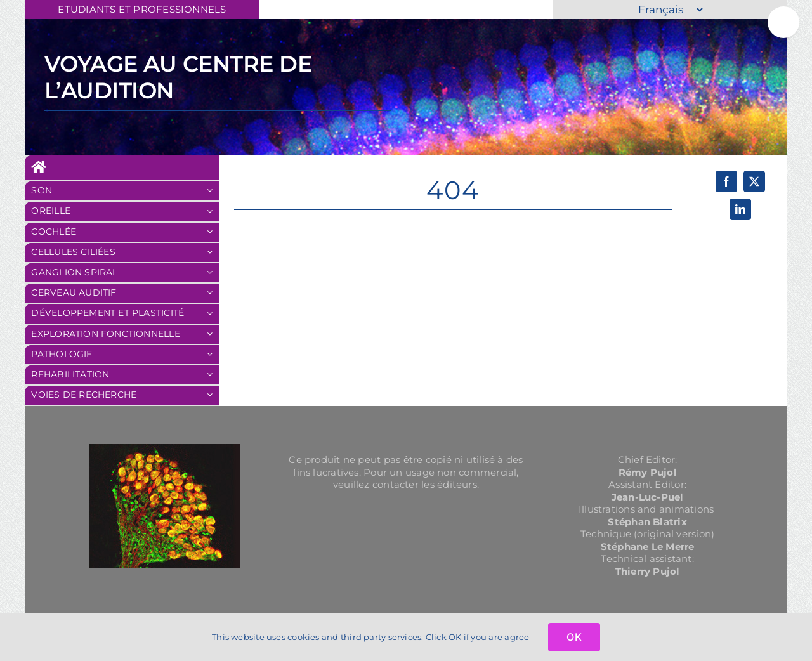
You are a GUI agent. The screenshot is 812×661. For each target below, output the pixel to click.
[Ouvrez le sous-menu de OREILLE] (213, 211)
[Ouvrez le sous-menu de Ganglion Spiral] (213, 273)
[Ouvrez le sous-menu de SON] (213, 191)
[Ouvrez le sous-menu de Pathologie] (213, 355)
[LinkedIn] (740, 209)
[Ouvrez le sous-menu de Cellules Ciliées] (213, 252)
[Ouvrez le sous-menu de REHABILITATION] (213, 375)
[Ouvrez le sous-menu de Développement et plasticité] (213, 313)
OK (574, 637)
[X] (754, 181)
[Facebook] (726, 181)
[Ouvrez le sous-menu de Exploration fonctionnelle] (213, 334)
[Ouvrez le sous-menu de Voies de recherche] (213, 395)
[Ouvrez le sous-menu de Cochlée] (213, 232)
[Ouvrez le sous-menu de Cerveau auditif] (213, 293)
